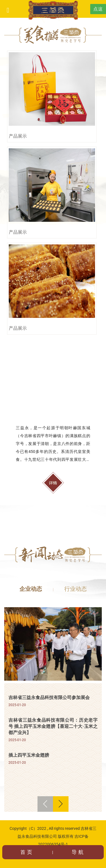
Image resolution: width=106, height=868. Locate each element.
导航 (78, 852)
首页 (27, 852)
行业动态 (76, 589)
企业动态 (31, 589)
